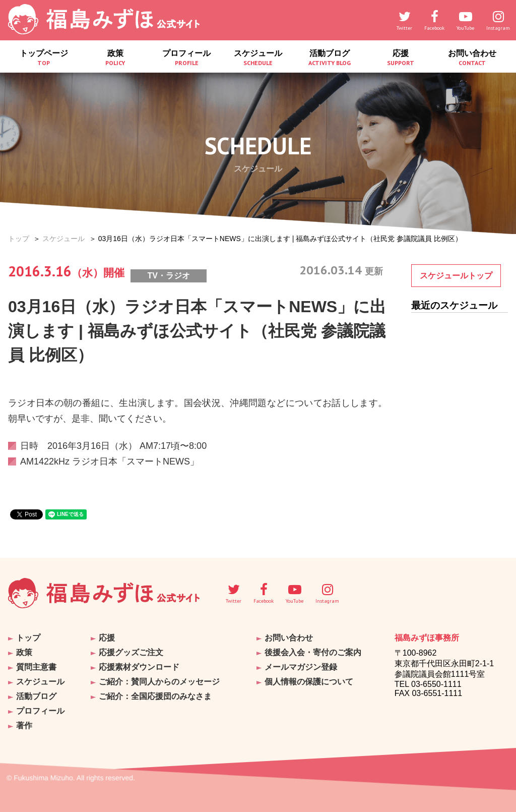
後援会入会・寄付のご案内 (313, 652)
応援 (401, 58)
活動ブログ (330, 58)
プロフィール (186, 58)
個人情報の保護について (309, 682)
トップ (19, 239)
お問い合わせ (472, 58)
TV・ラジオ (168, 276)
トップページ (44, 58)
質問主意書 (36, 667)
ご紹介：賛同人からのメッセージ (159, 682)
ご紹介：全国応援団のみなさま (155, 696)
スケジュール (258, 58)
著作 (24, 726)
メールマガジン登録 (301, 667)
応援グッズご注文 (131, 652)
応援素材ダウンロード (139, 667)
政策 (115, 58)
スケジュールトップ (456, 276)
